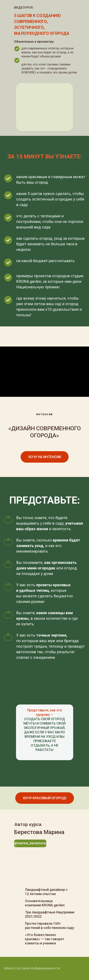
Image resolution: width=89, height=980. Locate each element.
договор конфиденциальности (38, 968)
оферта (9, 968)
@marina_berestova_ (31, 843)
